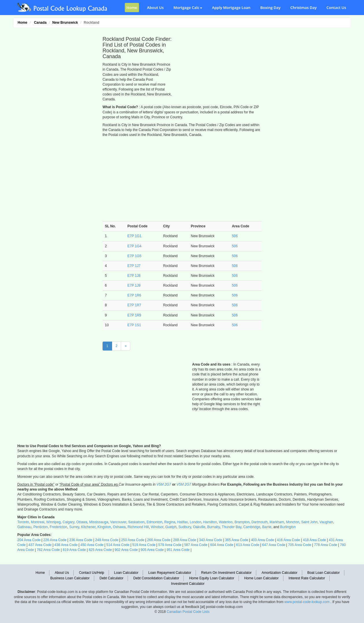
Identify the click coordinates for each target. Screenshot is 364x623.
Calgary (68, 522)
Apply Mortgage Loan (231, 8)
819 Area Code (74, 550)
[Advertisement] (56, 117)
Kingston (104, 527)
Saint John (309, 522)
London (196, 522)
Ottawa (82, 522)
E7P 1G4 (134, 246)
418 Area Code (314, 540)
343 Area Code (211, 540)
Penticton (40, 527)
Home (132, 8)
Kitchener (88, 527)
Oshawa (119, 527)
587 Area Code (196, 545)
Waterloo (226, 522)
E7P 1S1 (134, 325)
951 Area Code (178, 550)
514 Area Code (118, 545)
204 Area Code (29, 540)
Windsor (157, 527)
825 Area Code (100, 550)
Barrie (267, 527)
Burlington (288, 527)
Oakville (199, 527)
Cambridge (252, 527)
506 (235, 236)
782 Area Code (48, 550)
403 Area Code (263, 540)
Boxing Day (270, 8)
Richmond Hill (138, 527)
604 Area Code (222, 545)
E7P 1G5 (134, 256)
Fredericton (58, 527)
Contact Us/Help (91, 573)
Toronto (23, 522)
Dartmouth (259, 522)
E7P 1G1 (134, 236)
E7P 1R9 (134, 315)
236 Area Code (81, 540)
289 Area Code (185, 540)
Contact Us (336, 8)
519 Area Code (144, 545)
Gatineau (24, 527)
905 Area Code (152, 550)
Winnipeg (53, 522)
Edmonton (154, 522)
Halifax (182, 522)
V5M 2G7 (164, 484)
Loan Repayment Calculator (170, 573)
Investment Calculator (188, 584)
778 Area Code (326, 545)
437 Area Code (40, 545)
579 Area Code (170, 545)
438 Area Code (66, 545)
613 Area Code (248, 545)
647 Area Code (274, 545)
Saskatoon (136, 522)
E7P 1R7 (134, 305)
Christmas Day (303, 8)
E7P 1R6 (134, 295)
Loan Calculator (126, 573)
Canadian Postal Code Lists (188, 612)
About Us (155, 8)
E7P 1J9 (134, 285)
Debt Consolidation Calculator (156, 578)
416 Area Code (289, 540)
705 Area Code (300, 545)
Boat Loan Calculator (324, 573)
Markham (277, 522)
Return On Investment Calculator (226, 573)
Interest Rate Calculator (307, 578)
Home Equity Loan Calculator (212, 578)
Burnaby (213, 527)
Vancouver (118, 522)
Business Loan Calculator (70, 578)
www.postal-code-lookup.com (307, 602)
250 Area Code (133, 540)
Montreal (38, 522)
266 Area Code (159, 540)
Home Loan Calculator (261, 578)
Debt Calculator (112, 578)
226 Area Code (55, 540)
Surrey (74, 527)
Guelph (171, 527)
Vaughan (326, 522)
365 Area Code (237, 540)
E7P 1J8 (134, 276)
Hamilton (210, 522)
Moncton (293, 522)
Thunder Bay (232, 527)
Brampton (242, 522)
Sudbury (185, 527)
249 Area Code (107, 540)
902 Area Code (126, 550)
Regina (170, 522)
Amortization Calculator (279, 573)
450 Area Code (92, 545)
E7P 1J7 (134, 266)
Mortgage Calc (188, 8)
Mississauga (99, 522)
